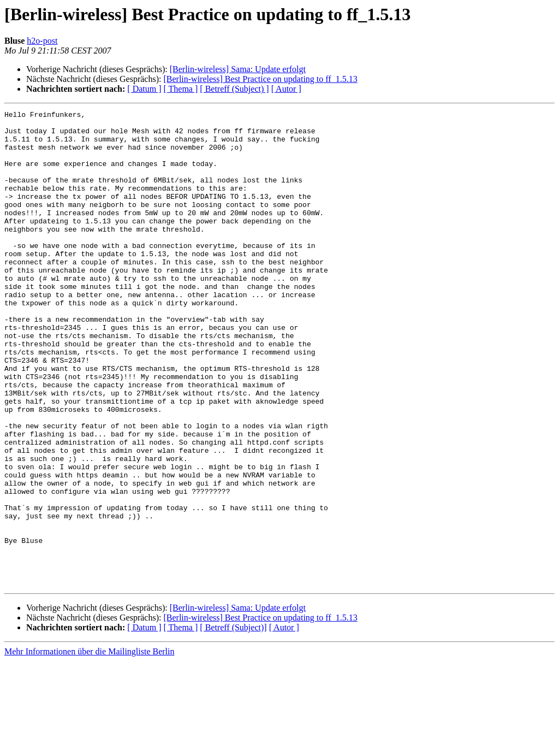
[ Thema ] (181, 89)
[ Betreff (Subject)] (233, 722)
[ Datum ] (144, 89)
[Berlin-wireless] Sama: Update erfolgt (238, 69)
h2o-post (42, 41)
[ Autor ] (286, 89)
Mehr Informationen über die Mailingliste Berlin (89, 746)
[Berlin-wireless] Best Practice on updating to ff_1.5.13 (260, 79)
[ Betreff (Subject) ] (234, 89)
